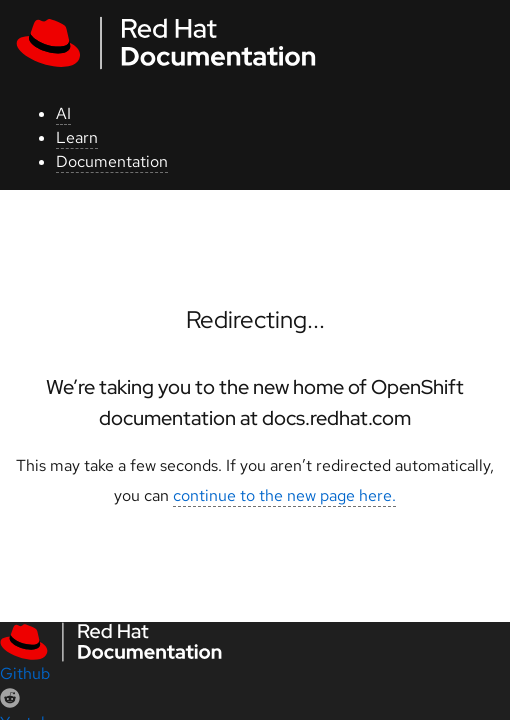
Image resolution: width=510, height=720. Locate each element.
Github (25, 673)
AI (63, 113)
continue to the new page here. (284, 495)
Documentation (112, 161)
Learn (77, 137)
